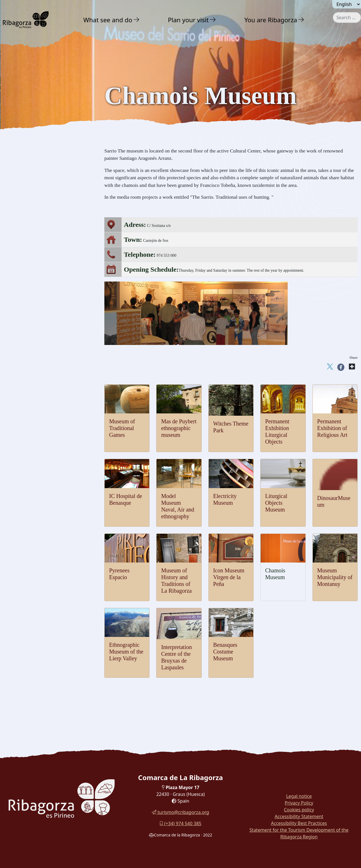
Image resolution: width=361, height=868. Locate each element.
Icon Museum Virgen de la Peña (229, 577)
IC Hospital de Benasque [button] (35, 310)
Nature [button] (18, 103)
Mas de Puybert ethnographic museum (179, 428)
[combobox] (347, 17)
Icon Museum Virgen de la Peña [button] (41, 228)
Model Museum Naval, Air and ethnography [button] (40, 297)
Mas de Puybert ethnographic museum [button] (47, 351)
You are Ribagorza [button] (271, 20)
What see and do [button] (108, 20)
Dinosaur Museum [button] (29, 263)
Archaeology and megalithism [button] (42, 173)
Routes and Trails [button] (32, 446)
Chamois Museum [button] (29, 217)
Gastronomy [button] (25, 421)
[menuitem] (112, 20)
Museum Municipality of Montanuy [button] (45, 362)
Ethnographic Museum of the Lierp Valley (126, 652)
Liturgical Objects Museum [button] (37, 274)
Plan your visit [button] (188, 20)
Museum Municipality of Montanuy (335, 577)
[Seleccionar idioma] (347, 4)
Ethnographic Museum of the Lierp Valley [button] (44, 374)
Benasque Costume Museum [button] (38, 398)
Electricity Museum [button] (30, 284)
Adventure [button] (23, 115)
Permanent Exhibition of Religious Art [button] (47, 320)
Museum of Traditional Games (122, 428)
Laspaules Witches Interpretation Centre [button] (48, 387)
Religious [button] (20, 162)
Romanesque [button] (24, 151)
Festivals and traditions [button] (35, 409)
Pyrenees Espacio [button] (28, 253)
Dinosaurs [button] (21, 185)
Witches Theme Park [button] (31, 341)
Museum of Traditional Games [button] (40, 207)
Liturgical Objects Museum (276, 503)
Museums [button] (21, 196)
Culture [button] (19, 128)
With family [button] (25, 434)
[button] (137, 20)
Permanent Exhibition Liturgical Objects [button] (49, 330)
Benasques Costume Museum (225, 652)
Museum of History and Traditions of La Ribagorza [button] (49, 240)
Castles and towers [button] (30, 140)
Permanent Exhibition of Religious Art (332, 428)
